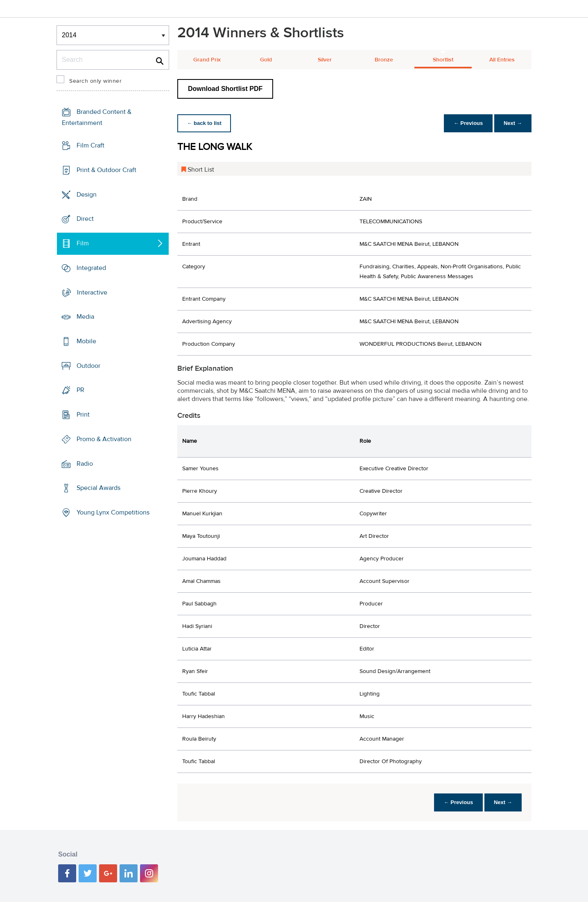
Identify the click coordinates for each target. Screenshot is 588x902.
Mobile (86, 341)
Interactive (92, 292)
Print (83, 415)
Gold (266, 60)
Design (87, 194)
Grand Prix (207, 60)
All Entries (502, 60)
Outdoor (88, 366)
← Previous (468, 123)
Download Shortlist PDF (225, 89)
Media (85, 317)
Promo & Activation (104, 439)
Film (83, 243)
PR (80, 390)
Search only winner (95, 81)
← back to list (205, 123)
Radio (85, 464)
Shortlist (443, 60)
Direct (85, 219)
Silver (325, 60)
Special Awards (98, 488)
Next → (512, 123)
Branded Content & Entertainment (97, 117)
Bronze (384, 60)
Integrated (91, 268)
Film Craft (90, 145)
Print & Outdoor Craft (106, 170)
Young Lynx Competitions (113, 512)
